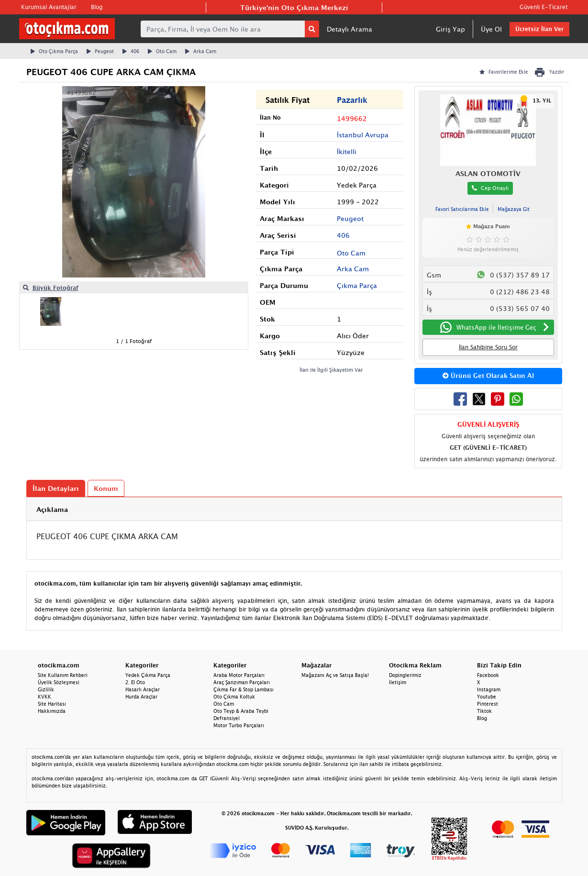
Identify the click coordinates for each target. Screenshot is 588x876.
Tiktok (484, 711)
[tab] (294, 509)
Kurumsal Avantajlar (49, 7)
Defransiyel (227, 718)
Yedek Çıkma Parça (148, 675)
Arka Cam (201, 51)
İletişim (398, 682)
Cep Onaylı (490, 188)
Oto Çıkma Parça (54, 51)
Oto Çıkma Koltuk (234, 697)
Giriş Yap (450, 29)
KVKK (44, 697)
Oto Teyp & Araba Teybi (241, 711)
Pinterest (488, 704)
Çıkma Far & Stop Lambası (244, 689)
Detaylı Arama (349, 29)
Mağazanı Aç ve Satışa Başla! (335, 675)
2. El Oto (135, 682)
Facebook (488, 675)
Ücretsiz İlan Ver (539, 29)
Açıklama (52, 509)
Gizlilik (46, 689)
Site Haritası (52, 704)
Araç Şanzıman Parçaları (242, 682)
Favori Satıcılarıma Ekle (462, 209)
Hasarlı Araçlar (143, 689)
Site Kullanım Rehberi (63, 675)
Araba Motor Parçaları (239, 675)
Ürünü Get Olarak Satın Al (488, 376)
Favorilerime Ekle (504, 72)
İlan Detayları (56, 488)
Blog (97, 7)
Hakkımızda (52, 711)
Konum (106, 488)
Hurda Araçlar (141, 697)
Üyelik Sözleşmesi (59, 682)
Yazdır (549, 72)
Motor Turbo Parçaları (239, 725)
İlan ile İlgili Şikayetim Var (331, 370)
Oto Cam (162, 51)
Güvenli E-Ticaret (544, 7)
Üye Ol (491, 29)
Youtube (487, 697)
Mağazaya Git (514, 209)
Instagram (489, 689)
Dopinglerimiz (405, 675)
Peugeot (100, 51)
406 (131, 51)
